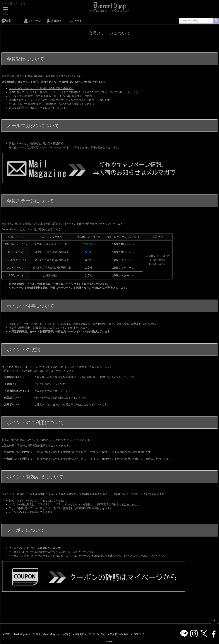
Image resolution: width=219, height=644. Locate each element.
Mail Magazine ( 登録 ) (27, 634)
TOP (7, 634)
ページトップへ (214, 621)
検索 (216, 21)
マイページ (32, 21)
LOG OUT (138, 634)
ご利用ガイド (55, 21)
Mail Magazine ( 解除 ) (57, 634)
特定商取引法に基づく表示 (90, 634)
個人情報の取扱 (119, 634)
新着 (6, 21)
